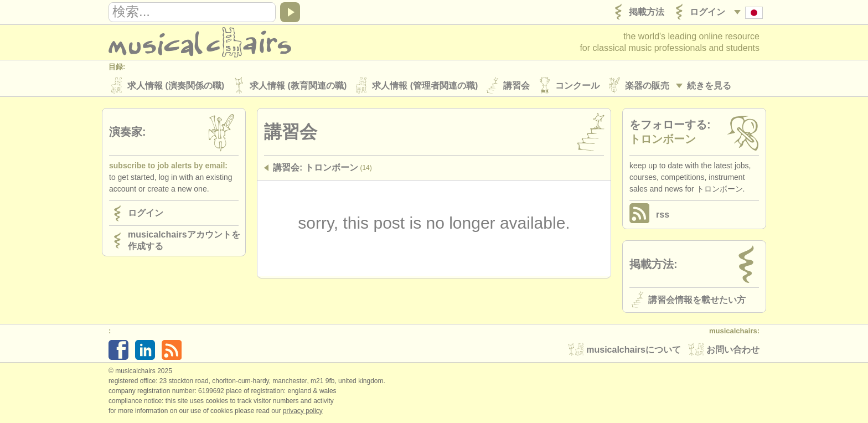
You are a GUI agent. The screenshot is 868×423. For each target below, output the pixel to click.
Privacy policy (303, 411)
